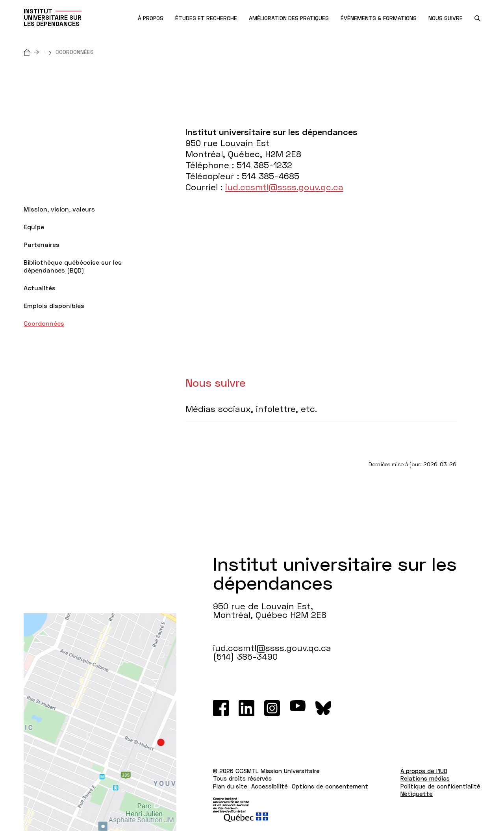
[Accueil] (33, 52)
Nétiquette (417, 794)
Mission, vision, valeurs (59, 209)
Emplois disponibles (54, 305)
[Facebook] (221, 708)
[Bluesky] (323, 708)
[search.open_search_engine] (477, 18)
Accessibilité (270, 786)
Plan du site (230, 786)
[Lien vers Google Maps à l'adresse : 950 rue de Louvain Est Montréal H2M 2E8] (100, 722)
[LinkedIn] (246, 708)
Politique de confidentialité (440, 786)
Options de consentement (330, 786)
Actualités (40, 288)
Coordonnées (44, 323)
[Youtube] (298, 708)
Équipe (34, 227)
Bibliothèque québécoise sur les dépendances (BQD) (73, 266)
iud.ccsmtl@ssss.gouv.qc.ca (284, 187)
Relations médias (425, 778)
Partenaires (42, 244)
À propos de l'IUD (424, 771)
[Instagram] (272, 708)
